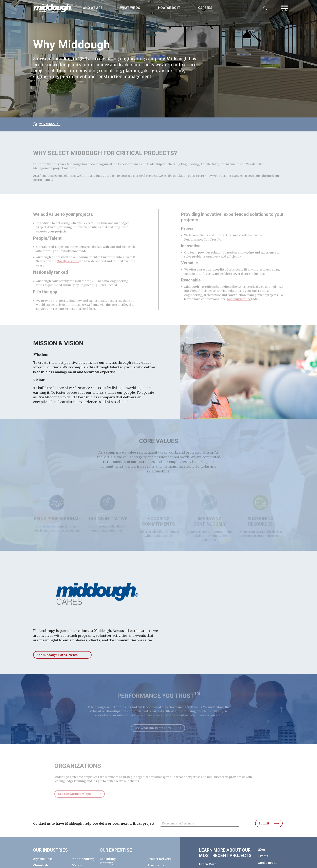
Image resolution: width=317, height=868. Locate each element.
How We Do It (169, 8)
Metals (77, 865)
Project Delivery (159, 859)
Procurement (158, 865)
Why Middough (50, 124)
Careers (205, 8)
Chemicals (41, 865)
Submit (264, 823)
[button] (284, 9)
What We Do (130, 8)
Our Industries (50, 850)
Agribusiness (43, 859)
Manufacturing (83, 859)
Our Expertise (116, 850)
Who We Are (92, 8)
